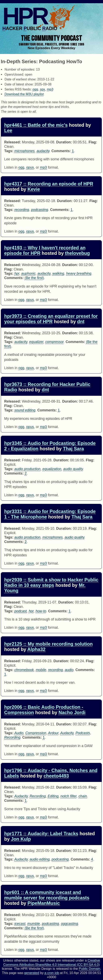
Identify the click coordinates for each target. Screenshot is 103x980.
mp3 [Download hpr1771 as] (43, 876)
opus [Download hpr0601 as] (30, 950)
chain (83, 796)
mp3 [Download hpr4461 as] (43, 167)
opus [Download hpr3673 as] (30, 427)
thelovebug (78, 253)
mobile (41, 670)
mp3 (50, 89)
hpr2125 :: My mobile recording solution (48, 644)
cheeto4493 (56, 776)
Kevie (34, 189)
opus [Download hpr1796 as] (30, 817)
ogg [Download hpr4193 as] (21, 300)
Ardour (53, 733)
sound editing (25, 410)
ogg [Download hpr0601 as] (21, 950)
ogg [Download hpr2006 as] (21, 754)
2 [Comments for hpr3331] (26, 542)
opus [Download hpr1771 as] (30, 876)
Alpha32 (36, 649)
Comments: (61, 151)
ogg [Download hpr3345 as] (21, 495)
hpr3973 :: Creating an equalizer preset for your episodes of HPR (51, 319)
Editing (53, 796)
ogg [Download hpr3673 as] (21, 427)
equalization (52, 469)
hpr (17, 273)
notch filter (68, 796)
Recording (12, 737)
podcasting (40, 210)
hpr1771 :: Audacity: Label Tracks (41, 834)
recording (22, 210)
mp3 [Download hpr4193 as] (43, 300)
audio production (28, 469)
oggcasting (69, 924)
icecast (20, 924)
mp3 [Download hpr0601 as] (43, 950)
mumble (34, 924)
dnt (81, 322)
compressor (55, 342)
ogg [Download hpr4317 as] (21, 231)
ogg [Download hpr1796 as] (21, 817)
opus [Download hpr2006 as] (30, 754)
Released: (13, 142)
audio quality (73, 469)
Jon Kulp (21, 839)
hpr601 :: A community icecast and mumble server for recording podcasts (47, 895)
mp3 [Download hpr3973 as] (43, 368)
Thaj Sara (73, 449)
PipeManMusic (44, 903)
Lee (8, 131)
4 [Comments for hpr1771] (92, 859)
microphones (25, 151)
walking (58, 273)
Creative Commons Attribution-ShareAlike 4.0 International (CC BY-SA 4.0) (52, 963)
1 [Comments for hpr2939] (69, 611)
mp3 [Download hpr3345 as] (43, 495)
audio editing (40, 859)
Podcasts (83, 733)
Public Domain (90, 969)
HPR (25, 16)
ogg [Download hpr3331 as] (21, 563)
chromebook (24, 670)
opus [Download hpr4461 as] (30, 167)
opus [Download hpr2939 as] (30, 628)
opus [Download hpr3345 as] (30, 495)
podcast (21, 611)
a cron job (52, 973)
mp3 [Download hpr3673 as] (43, 427)
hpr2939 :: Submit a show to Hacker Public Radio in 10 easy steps (51, 583)
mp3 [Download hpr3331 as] (43, 563)
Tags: (9, 151)
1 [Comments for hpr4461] (73, 151)
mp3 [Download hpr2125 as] (43, 691)
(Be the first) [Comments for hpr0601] (34, 928)
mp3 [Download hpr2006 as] (43, 754)
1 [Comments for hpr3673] (59, 410)
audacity (43, 151)
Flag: (93, 142)
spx (43, 89)
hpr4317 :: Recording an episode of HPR (49, 184)
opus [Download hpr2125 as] (30, 691)
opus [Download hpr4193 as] (30, 300)
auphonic (28, 273)
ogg (35, 89)
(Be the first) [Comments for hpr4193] (34, 278)
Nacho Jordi (72, 713)
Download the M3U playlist (24, 94)
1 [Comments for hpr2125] (5, 674)
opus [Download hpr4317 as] (30, 231)
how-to (41, 611)
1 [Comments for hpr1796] (26, 801)
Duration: (64, 142)
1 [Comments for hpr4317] (71, 210)
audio (69, 670)
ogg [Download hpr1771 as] (21, 876)
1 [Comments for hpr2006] (44, 737)
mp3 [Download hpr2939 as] (43, 628)
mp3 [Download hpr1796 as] (43, 817)
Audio (19, 733)
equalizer (36, 342)
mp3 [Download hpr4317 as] (43, 231)
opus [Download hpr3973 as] (30, 368)
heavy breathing (79, 273)
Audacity (67, 733)
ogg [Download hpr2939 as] (21, 628)
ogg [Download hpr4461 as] (21, 167)
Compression (36, 733)
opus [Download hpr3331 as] (30, 563)
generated (32, 973)
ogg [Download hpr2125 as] (21, 691)
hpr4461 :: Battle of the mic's (36, 125)
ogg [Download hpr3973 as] (21, 368)
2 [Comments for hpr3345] (26, 473)
